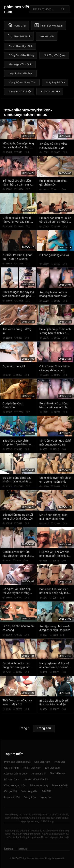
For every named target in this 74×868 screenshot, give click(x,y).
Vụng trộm (30, 797)
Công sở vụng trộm (15, 785)
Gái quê (47, 791)
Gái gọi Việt (11, 791)
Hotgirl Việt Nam (32, 768)
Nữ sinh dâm (12, 779)
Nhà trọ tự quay (39, 785)
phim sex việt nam (17, 9)
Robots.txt (22, 849)
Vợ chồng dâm (30, 791)
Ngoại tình (46, 797)
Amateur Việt (39, 774)
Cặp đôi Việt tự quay (16, 774)
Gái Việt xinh (11, 768)
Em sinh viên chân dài (35, 779)
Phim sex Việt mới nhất (17, 762)
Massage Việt (60, 785)
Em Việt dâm (52, 768)
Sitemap (8, 849)
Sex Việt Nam (42, 762)
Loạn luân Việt (12, 797)
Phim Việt (59, 762)
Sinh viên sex (58, 773)
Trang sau (44, 728)
